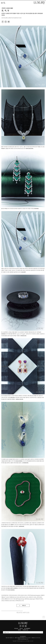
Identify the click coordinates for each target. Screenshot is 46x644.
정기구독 (26, 628)
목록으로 (24, 605)
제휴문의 (29, 628)
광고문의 (19, 630)
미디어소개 (16, 628)
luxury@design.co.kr (24, 639)
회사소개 (21, 628)
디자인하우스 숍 (25, 630)
